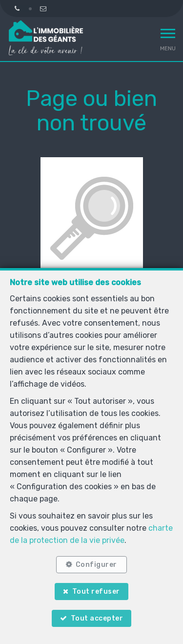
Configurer (96, 565)
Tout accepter (97, 618)
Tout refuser (96, 592)
